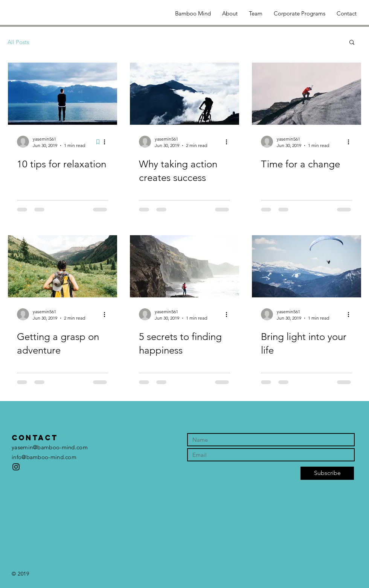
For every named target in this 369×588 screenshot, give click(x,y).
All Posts (18, 42)
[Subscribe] (327, 473)
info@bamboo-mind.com (44, 457)
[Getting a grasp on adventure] (63, 266)
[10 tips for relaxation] (63, 94)
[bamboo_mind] (16, 467)
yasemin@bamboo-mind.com (50, 447)
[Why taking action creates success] (184, 94)
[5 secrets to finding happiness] (184, 266)
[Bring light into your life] (306, 266)
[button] (352, 43)
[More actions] (107, 142)
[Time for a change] (306, 94)
